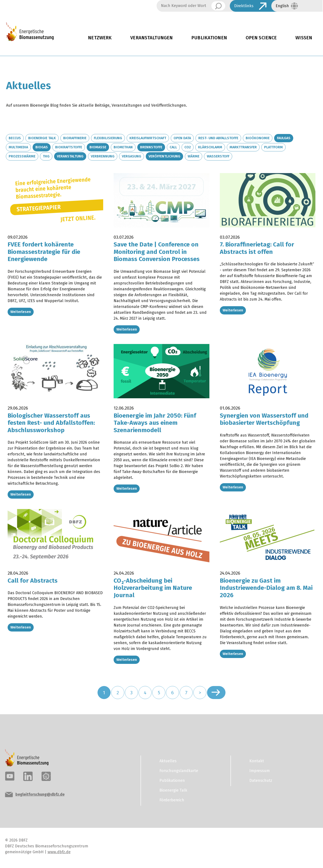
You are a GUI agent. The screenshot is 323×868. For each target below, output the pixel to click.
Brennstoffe (151, 147)
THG (46, 156)
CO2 (188, 147)
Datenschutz (261, 780)
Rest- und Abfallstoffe (218, 138)
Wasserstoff (218, 156)
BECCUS (15, 138)
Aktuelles (168, 761)
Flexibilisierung (108, 138)
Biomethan (123, 147)
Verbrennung (103, 156)
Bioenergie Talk (42, 138)
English (282, 6)
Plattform (273, 147)
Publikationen (209, 38)
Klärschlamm (210, 147)
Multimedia (18, 147)
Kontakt (257, 761)
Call (173, 147)
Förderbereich (172, 800)
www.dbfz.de (59, 852)
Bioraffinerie (75, 138)
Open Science (261, 38)
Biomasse (98, 147)
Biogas (42, 147)
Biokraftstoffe (69, 147)
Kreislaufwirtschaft (148, 138)
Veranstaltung (70, 156)
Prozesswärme (22, 156)
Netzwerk (100, 38)
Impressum (260, 771)
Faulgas (284, 138)
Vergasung (132, 156)
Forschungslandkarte (179, 771)
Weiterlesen (21, 312)
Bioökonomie (258, 138)
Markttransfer (243, 147)
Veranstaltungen (152, 38)
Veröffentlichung (164, 156)
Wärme (194, 156)
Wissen (304, 38)
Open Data (182, 138)
